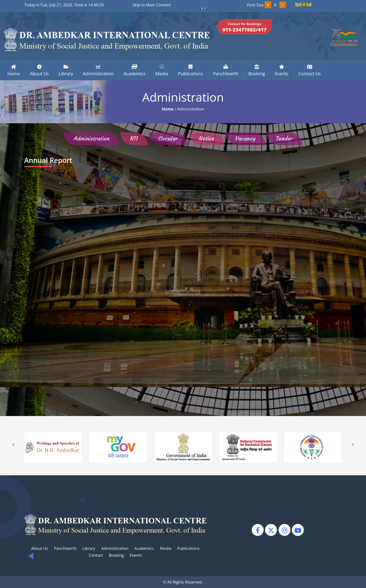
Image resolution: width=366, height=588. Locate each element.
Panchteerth (65, 548)
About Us (40, 548)
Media (166, 548)
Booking (116, 555)
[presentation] (13, 445)
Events (136, 555)
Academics (144, 548)
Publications (188, 548)
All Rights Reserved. (185, 582)
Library (89, 548)
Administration (115, 548)
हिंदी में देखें (303, 5)
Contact (96, 555)
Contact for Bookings (244, 27)
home (167, 109)
